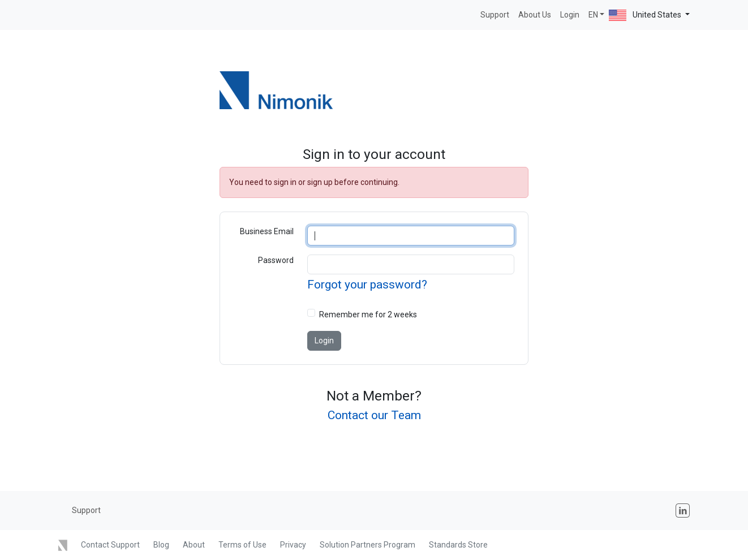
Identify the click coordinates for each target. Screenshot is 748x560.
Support (495, 15)
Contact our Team (374, 415)
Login (570, 15)
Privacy (293, 545)
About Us (535, 15)
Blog (161, 545)
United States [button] (646, 15)
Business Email (267, 231)
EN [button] (593, 15)
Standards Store (458, 545)
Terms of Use (242, 545)
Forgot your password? (367, 285)
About (194, 545)
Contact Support (110, 545)
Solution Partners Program (367, 545)
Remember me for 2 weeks (368, 315)
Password (276, 260)
